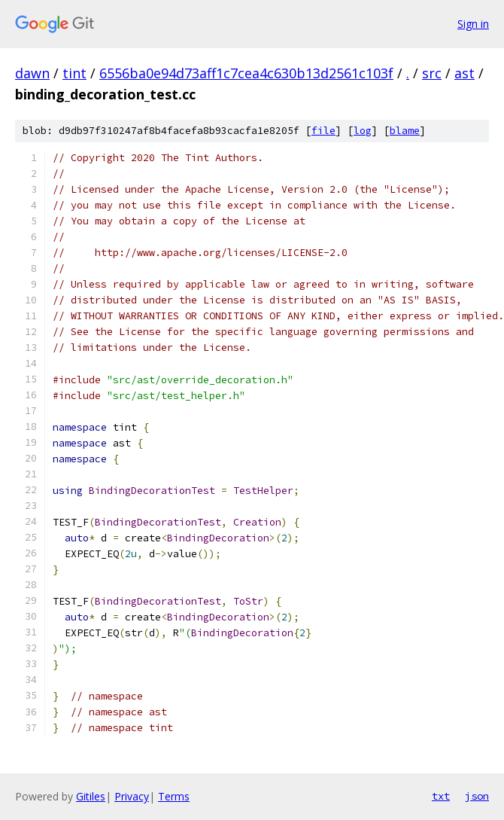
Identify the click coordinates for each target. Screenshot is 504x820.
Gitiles (91, 796)
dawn (32, 73)
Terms (174, 796)
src (432, 73)
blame (405, 131)
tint (74, 73)
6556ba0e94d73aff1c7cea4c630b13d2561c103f (246, 73)
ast (465, 73)
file (323, 131)
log (363, 131)
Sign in (473, 24)
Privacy (132, 796)
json (477, 796)
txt (441, 796)
